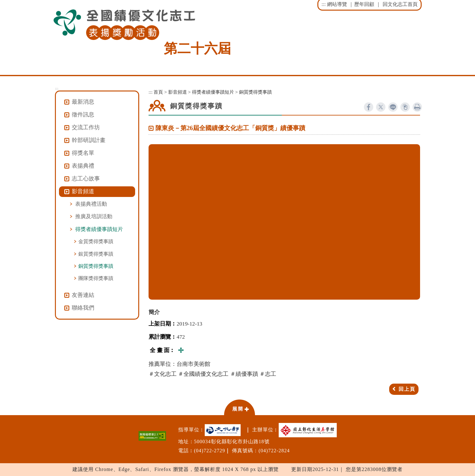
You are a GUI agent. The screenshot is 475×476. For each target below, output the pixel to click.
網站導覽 (337, 4)
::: (323, 4)
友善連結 (83, 295)
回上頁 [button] (407, 389)
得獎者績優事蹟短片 (99, 229)
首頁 (158, 92)
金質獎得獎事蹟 (96, 241)
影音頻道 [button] (83, 191)
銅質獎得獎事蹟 (96, 266)
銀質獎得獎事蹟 (96, 254)
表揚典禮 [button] (83, 166)
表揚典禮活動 (91, 204)
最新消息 (83, 102)
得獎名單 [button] (83, 153)
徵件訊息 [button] (83, 115)
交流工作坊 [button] (86, 127)
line (393, 107)
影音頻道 (178, 92)
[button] (239, 407)
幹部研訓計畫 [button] (89, 140)
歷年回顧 (364, 4)
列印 (417, 107)
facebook (369, 107)
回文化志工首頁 (400, 4)
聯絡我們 (83, 308)
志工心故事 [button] (86, 179)
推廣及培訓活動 (94, 216)
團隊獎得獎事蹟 (96, 278)
